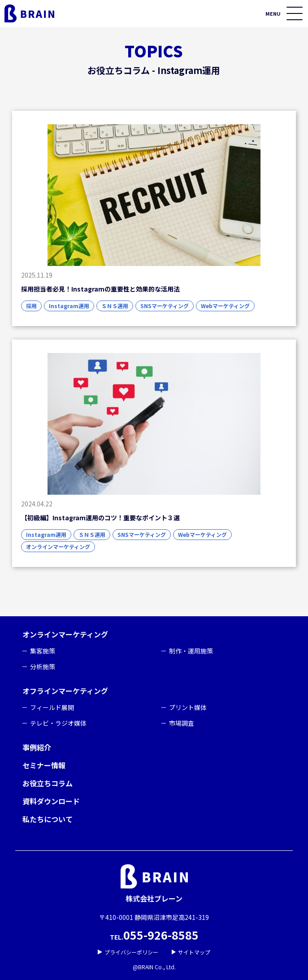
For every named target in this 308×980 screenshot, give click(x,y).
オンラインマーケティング (65, 634)
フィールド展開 (52, 707)
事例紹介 (37, 747)
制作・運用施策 (191, 651)
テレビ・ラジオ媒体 (58, 723)
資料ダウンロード (51, 801)
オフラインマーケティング (65, 691)
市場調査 (182, 723)
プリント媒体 (188, 707)
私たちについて (48, 819)
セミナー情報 (44, 765)
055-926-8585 (161, 935)
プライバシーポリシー (128, 952)
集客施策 (43, 651)
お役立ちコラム (48, 783)
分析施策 (43, 666)
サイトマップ (191, 952)
